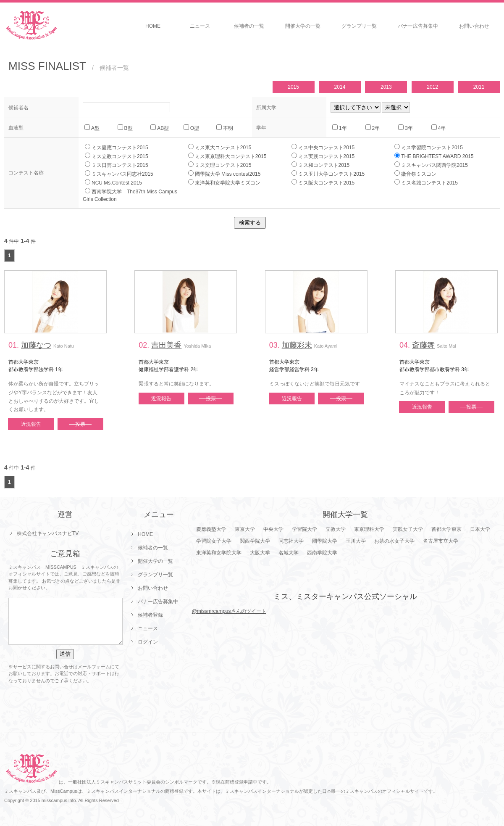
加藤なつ (36, 345)
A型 (92, 128)
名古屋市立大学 (441, 541)
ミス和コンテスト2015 (321, 165)
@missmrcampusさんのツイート (229, 611)
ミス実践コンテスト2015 (323, 156)
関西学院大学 (255, 541)
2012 (432, 87)
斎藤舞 (423, 345)
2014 (340, 87)
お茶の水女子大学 (394, 541)
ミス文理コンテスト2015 (220, 165)
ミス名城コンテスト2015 (426, 182)
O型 (191, 128)
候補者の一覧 (249, 26)
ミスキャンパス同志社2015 (119, 174)
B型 (125, 128)
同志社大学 (291, 541)
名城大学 (289, 553)
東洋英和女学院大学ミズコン (224, 182)
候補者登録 (150, 615)
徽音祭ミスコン (415, 174)
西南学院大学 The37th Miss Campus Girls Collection (133, 195)
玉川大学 (356, 541)
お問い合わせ (474, 26)
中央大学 (273, 529)
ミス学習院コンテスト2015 (429, 147)
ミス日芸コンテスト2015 (117, 165)
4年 (439, 128)
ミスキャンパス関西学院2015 (431, 165)
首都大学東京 (446, 529)
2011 (479, 87)
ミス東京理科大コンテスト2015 (227, 156)
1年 (340, 128)
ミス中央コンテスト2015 (323, 147)
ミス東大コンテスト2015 (220, 147)
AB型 (160, 128)
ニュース (200, 26)
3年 (406, 128)
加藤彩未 (297, 345)
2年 (373, 128)
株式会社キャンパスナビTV (48, 533)
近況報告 (31, 424)
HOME (153, 26)
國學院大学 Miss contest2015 (224, 174)
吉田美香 (166, 345)
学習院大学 (304, 529)
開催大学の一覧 (303, 26)
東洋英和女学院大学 (219, 553)
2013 (386, 87)
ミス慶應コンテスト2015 (117, 147)
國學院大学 (325, 541)
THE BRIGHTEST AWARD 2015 (434, 156)
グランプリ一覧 (359, 26)
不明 (225, 128)
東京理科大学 (369, 529)
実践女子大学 (408, 529)
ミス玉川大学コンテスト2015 (328, 174)
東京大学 (245, 529)
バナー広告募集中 (418, 26)
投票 (80, 424)
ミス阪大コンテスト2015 (323, 182)
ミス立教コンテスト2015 (117, 156)
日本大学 (480, 529)
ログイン (148, 642)
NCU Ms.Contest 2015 (113, 182)
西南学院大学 (322, 553)
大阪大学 (260, 553)
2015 (293, 87)
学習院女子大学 (214, 541)
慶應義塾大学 (211, 529)
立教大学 (336, 529)
